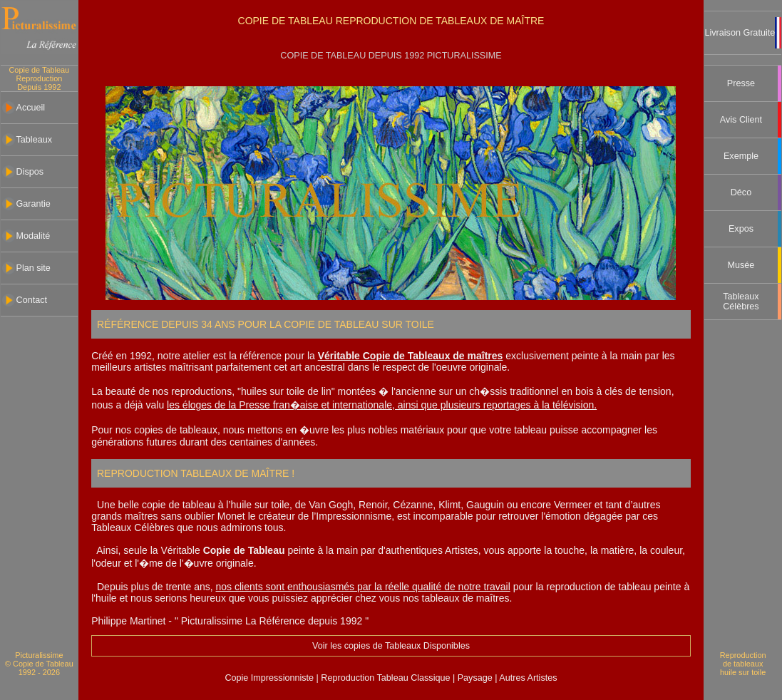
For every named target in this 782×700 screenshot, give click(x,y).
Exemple (741, 156)
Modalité (34, 236)
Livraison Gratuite (740, 33)
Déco (741, 192)
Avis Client (741, 120)
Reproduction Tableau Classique (386, 678)
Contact (32, 300)
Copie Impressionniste (270, 678)
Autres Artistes (528, 678)
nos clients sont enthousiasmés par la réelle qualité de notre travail (363, 587)
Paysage (477, 678)
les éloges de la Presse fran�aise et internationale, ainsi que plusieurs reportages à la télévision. (382, 405)
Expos (741, 229)
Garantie (34, 204)
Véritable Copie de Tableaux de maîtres (411, 356)
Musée (741, 265)
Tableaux (34, 140)
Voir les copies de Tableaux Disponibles (391, 646)
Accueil (31, 108)
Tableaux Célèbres (741, 302)
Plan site (34, 268)
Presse (741, 83)
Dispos (30, 172)
